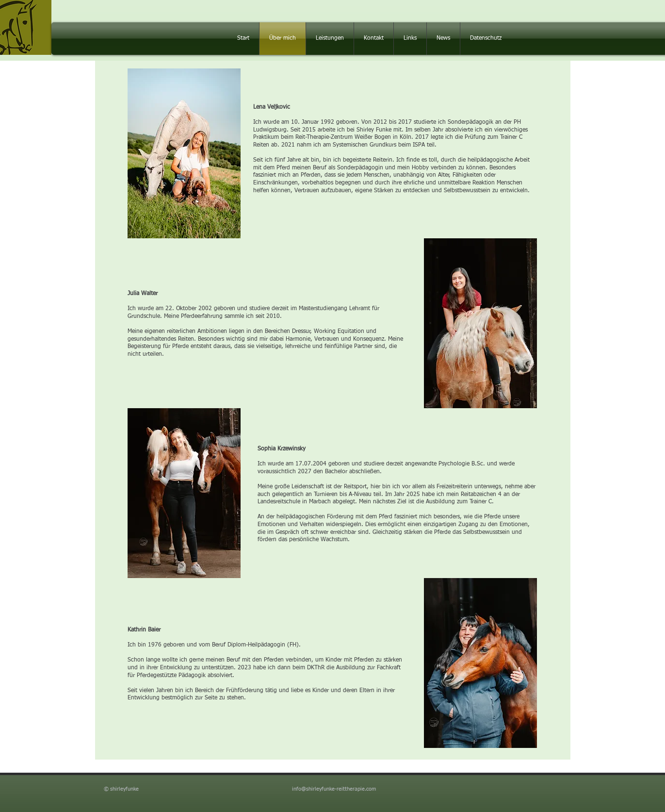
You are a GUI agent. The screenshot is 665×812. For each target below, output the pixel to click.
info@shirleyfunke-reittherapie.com (334, 789)
